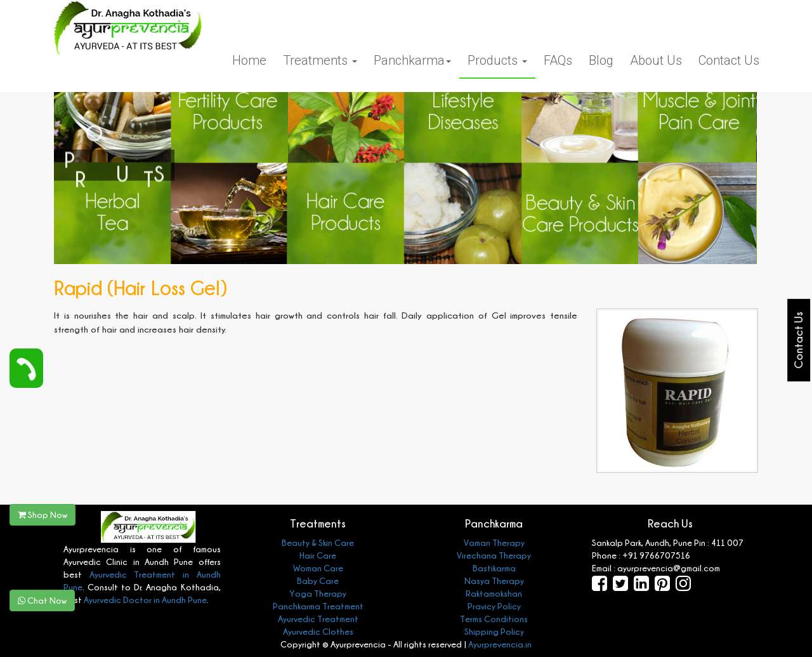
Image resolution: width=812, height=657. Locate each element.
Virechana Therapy (494, 555)
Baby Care (318, 581)
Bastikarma (494, 568)
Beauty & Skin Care (318, 542)
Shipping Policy (494, 631)
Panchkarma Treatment (318, 606)
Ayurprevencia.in (500, 644)
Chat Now (42, 600)
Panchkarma (412, 60)
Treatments (320, 60)
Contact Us (729, 60)
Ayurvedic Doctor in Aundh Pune (144, 600)
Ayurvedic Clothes (318, 631)
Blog (601, 60)
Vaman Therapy (494, 542)
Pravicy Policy (494, 606)
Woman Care (318, 568)
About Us (656, 60)
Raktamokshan (494, 593)
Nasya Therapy (494, 581)
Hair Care (318, 555)
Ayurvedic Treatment (318, 619)
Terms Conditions (494, 619)
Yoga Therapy (318, 593)
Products (497, 60)
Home (249, 60)
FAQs (558, 60)
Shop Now (43, 514)
